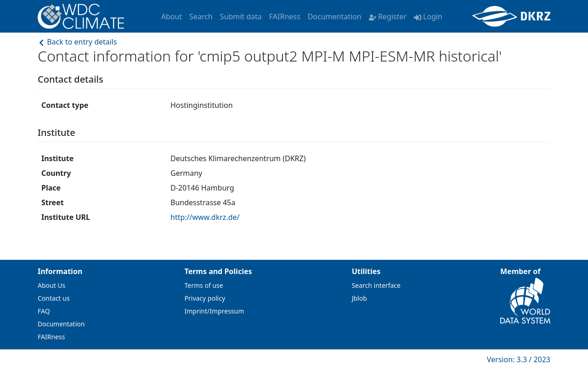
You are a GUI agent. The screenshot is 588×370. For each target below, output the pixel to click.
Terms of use (204, 285)
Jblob (359, 298)
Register (388, 17)
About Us (51, 285)
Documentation (335, 17)
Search (201, 17)
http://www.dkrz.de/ (205, 217)
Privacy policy (205, 298)
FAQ (44, 311)
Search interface (376, 285)
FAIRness (285, 17)
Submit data (241, 17)
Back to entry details (77, 42)
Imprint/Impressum (215, 311)
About (172, 17)
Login (428, 17)
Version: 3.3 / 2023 (519, 359)
